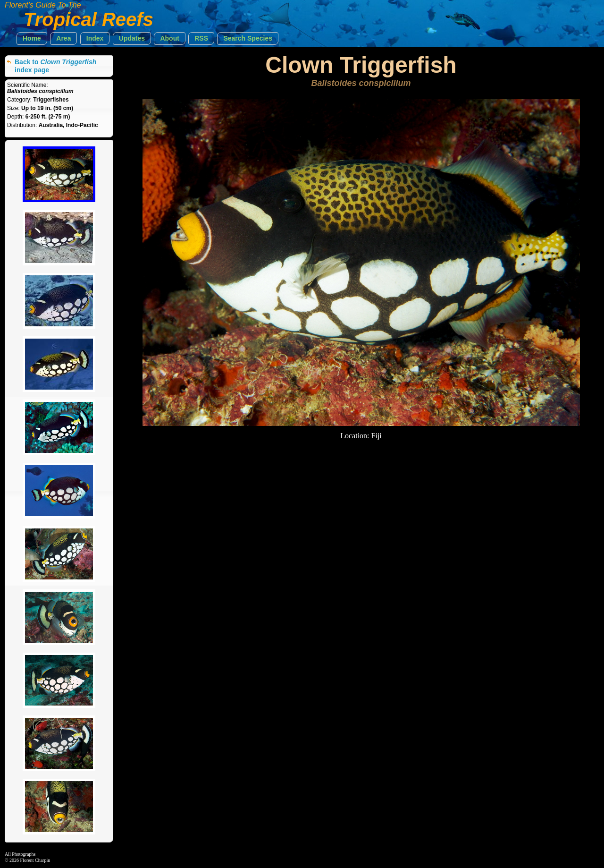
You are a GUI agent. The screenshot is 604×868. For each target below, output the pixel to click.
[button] (32, 38)
